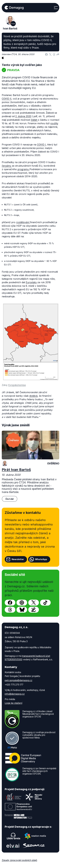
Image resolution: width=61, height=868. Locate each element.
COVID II (7, 99)
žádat (34, 120)
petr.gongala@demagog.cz (18, 680)
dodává (33, 396)
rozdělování (23, 222)
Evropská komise (17, 385)
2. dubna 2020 (23, 116)
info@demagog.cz (15, 694)
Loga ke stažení (13, 703)
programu (24, 169)
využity (54, 123)
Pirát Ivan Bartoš (16, 470)
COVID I (41, 145)
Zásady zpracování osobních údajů (19, 860)
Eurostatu (31, 282)
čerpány (7, 166)
